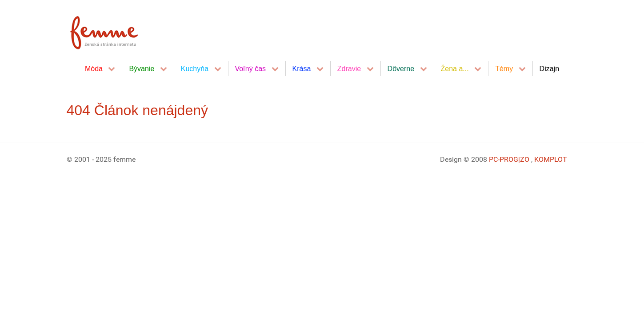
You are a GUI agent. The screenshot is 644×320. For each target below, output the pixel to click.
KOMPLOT (551, 159)
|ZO (525, 159)
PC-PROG (504, 159)
